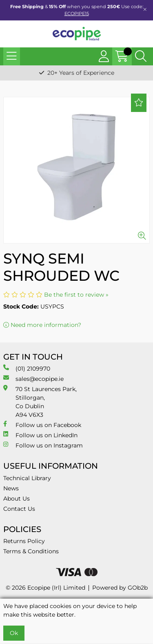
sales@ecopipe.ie (33, 379)
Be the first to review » (76, 295)
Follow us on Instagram (43, 445)
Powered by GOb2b (120, 588)
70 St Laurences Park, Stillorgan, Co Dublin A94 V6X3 (40, 402)
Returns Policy (24, 541)
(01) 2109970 (27, 368)
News (11, 488)
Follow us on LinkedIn (40, 435)
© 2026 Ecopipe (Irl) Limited (45, 588)
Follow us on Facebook (42, 425)
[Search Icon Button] (141, 56)
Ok (14, 633)
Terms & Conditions (31, 551)
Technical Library (27, 478)
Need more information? (42, 325)
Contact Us (19, 509)
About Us (17, 499)
